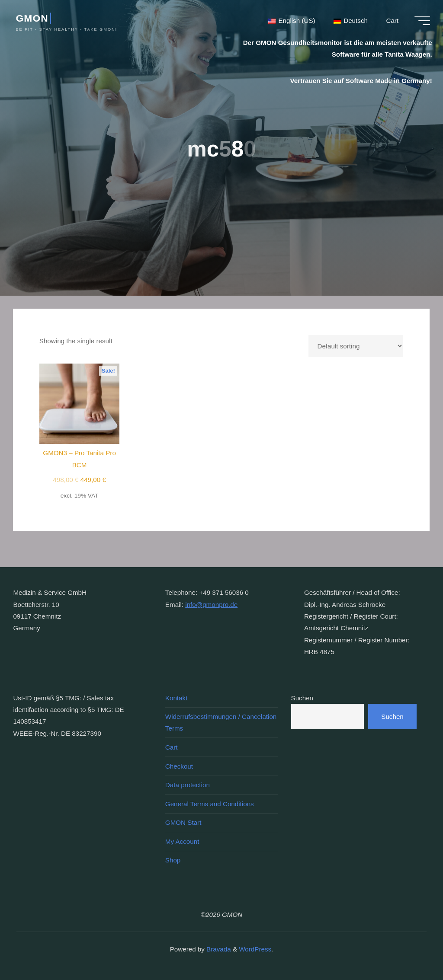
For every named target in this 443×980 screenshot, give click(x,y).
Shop (173, 860)
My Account (182, 841)
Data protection (188, 785)
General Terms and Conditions (210, 804)
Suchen (302, 698)
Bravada (218, 949)
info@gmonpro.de (211, 605)
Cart (172, 747)
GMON (32, 18)
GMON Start (183, 822)
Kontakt (177, 698)
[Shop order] (356, 346)
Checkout (179, 766)
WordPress (255, 949)
